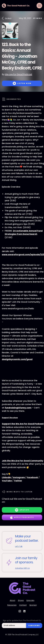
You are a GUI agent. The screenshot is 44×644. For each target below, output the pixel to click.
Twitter (18, 481)
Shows (21, 600)
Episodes (30, 600)
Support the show (10, 418)
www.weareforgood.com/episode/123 (23, 254)
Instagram (19, 477)
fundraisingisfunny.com (18, 408)
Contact (23, 605)
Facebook (32, 477)
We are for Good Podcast (18, 74)
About (12, 600)
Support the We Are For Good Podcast (23, 424)
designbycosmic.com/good (17, 359)
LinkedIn (7, 477)
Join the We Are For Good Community (23, 461)
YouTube (7, 481)
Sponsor (33, 605)
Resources (12, 605)
